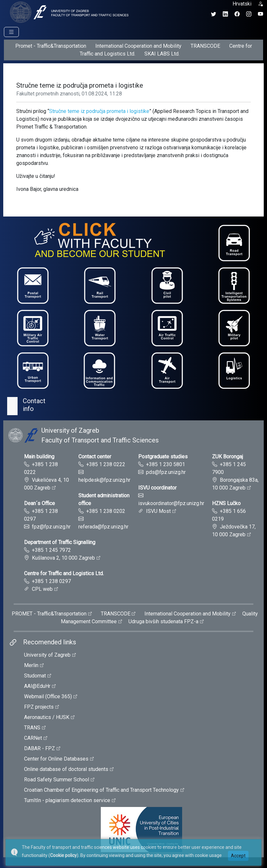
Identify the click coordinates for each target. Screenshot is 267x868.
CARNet (33, 738)
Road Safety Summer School (57, 780)
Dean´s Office (40, 503)
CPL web (42, 589)
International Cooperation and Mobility (138, 46)
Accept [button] (238, 856)
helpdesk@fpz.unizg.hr (104, 480)
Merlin (31, 665)
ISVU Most (158, 511)
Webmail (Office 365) (48, 696)
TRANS (32, 728)
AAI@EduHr (37, 686)
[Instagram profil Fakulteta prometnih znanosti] (249, 14)
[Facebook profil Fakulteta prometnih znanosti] (237, 14)
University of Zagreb (47, 655)
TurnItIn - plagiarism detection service (67, 800)
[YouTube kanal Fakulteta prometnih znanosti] (260, 14)
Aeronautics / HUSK (47, 717)
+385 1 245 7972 (51, 550)
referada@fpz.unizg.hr (103, 527)
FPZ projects (39, 707)
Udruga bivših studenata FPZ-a (163, 621)
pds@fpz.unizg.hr (166, 472)
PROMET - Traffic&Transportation (49, 614)
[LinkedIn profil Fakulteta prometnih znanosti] (225, 14)
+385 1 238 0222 (106, 464)
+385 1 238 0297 (51, 581)
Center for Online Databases (56, 759)
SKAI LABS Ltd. (162, 54)
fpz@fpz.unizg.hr (51, 527)
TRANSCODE (205, 46)
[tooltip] (68, 12)
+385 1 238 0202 (106, 511)
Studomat (35, 676)
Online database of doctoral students (66, 769)
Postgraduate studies (163, 457)
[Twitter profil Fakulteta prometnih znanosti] (214, 14)
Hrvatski (242, 4)
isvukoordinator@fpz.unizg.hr (171, 503)
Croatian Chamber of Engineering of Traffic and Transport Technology (101, 790)
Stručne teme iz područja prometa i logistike (99, 111)
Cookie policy (63, 855)
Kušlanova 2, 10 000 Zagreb (63, 558)
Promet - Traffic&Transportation (51, 46)
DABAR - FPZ (40, 748)
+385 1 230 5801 (166, 464)
